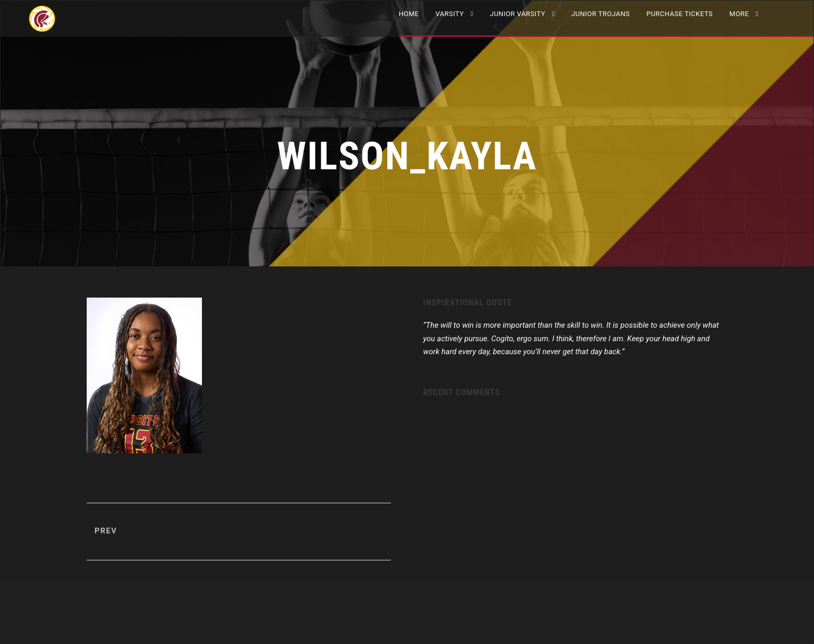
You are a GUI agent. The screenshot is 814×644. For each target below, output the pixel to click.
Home (409, 14)
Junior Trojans (601, 14)
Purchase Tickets (680, 14)
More (739, 14)
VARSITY (450, 14)
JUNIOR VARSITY (518, 14)
